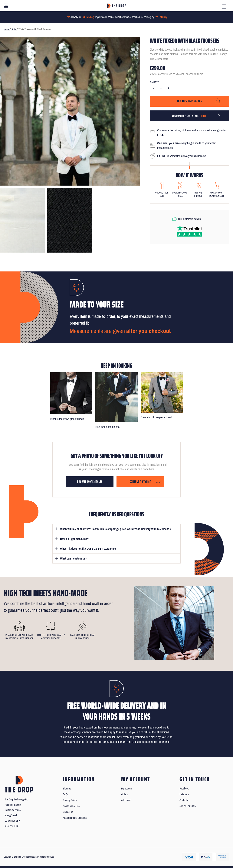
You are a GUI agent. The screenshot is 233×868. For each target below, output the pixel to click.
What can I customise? (73, 558)
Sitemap (67, 789)
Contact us (68, 812)
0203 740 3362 (11, 826)
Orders (125, 794)
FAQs (66, 794)
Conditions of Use (71, 806)
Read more (163, 59)
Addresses (126, 800)
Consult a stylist (140, 482)
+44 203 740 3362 (188, 806)
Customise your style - (189, 116)
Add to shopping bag (189, 101)
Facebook (184, 789)
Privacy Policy (70, 800)
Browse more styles (90, 482)
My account (127, 789)
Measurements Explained (75, 818)
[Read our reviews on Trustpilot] (189, 231)
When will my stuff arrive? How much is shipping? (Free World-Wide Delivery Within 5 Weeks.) (115, 529)
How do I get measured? (74, 539)
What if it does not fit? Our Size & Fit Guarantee (88, 549)
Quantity (154, 82)
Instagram (184, 794)
